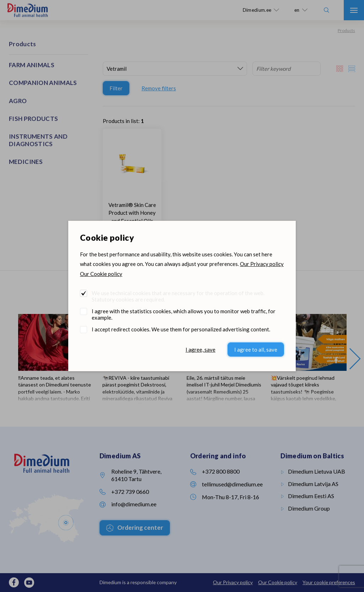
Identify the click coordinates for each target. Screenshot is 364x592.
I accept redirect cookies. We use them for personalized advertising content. (181, 329)
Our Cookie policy (101, 274)
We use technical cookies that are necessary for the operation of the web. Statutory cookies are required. (178, 296)
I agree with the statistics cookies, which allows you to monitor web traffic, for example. (184, 314)
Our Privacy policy (262, 264)
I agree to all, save (256, 350)
